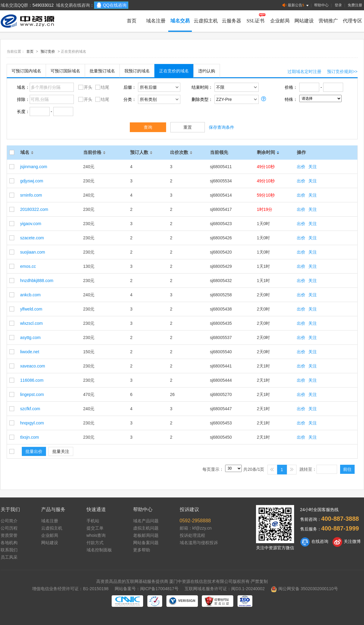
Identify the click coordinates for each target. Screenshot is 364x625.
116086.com (32, 380)
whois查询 (96, 535)
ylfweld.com (31, 309)
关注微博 (347, 542)
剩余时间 (269, 152)
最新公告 (296, 5)
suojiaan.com (33, 252)
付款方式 (95, 543)
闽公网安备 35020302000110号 (304, 589)
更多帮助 (142, 550)
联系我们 (9, 550)
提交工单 (95, 528)
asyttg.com (31, 337)
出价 (301, 167)
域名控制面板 (99, 550)
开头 (85, 87)
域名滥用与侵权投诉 (199, 543)
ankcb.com (31, 295)
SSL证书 (256, 21)
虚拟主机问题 (146, 528)
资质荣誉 (9, 535)
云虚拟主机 (206, 21)
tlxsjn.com (30, 437)
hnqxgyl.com (32, 423)
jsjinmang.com (34, 167)
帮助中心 (321, 5)
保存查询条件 (221, 127)
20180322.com (34, 209)
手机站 (93, 521)
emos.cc (28, 266)
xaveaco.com (33, 366)
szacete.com (32, 238)
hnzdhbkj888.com (37, 281)
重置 (188, 127)
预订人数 (142, 152)
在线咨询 (314, 542)
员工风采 (9, 557)
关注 (313, 167)
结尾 (102, 87)
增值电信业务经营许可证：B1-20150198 (70, 589)
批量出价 (34, 451)
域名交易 (180, 21)
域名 (28, 152)
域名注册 (156, 21)
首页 (132, 21)
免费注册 (355, 5)
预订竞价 (48, 52)
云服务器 (231, 21)
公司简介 (9, 521)
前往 (347, 469)
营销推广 (328, 21)
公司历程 (9, 528)
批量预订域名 (102, 71)
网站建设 (304, 21)
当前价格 (95, 152)
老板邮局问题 (146, 535)
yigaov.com (31, 224)
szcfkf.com (30, 409)
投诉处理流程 (192, 535)
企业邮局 (280, 21)
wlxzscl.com (32, 323)
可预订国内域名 (26, 71)
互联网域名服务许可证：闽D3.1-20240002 (225, 589)
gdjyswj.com (32, 181)
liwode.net (30, 352)
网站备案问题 (146, 543)
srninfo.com (31, 195)
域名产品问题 (146, 521)
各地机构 (9, 543)
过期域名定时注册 (304, 71)
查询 (148, 127)
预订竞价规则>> (342, 71)
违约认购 (207, 71)
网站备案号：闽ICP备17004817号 (147, 589)
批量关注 (61, 451)
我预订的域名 (137, 71)
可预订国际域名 (65, 71)
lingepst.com (32, 394)
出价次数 (182, 152)
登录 (338, 5)
